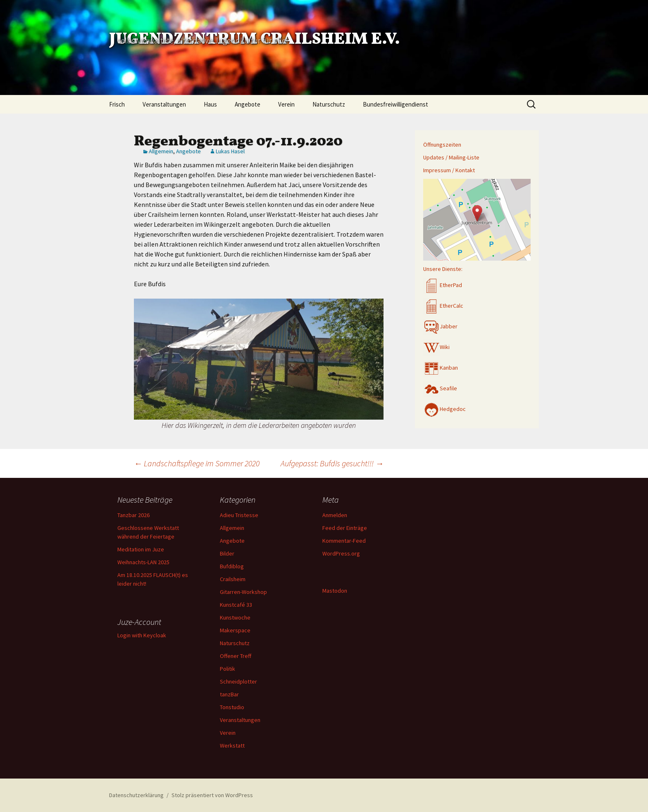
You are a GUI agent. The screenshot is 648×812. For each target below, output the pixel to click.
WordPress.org (341, 553)
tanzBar (229, 694)
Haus (210, 104)
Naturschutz (329, 104)
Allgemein (161, 151)
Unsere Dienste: (443, 269)
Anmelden (335, 515)
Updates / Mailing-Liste (451, 157)
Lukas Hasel (230, 151)
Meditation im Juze (141, 549)
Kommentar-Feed (344, 541)
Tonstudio (232, 707)
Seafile (440, 388)
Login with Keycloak (142, 635)
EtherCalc (443, 306)
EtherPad (443, 285)
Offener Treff (236, 656)
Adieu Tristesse (239, 515)
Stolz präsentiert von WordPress (212, 795)
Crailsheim (233, 579)
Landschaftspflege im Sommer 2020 (197, 463)
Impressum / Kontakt (449, 170)
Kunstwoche (235, 617)
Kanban (441, 368)
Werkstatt (232, 746)
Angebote (248, 104)
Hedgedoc (444, 409)
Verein (286, 104)
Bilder (227, 553)
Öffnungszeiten (442, 145)
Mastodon (335, 591)
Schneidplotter (238, 681)
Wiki (436, 347)
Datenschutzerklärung (136, 795)
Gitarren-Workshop (243, 592)
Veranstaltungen (164, 104)
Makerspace (235, 630)
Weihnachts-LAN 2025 (143, 562)
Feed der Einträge (345, 528)
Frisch (117, 104)
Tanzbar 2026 (133, 515)
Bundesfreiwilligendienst (395, 104)
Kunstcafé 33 (236, 605)
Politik (228, 669)
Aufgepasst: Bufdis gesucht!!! (332, 463)
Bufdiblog (232, 566)
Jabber (440, 326)
